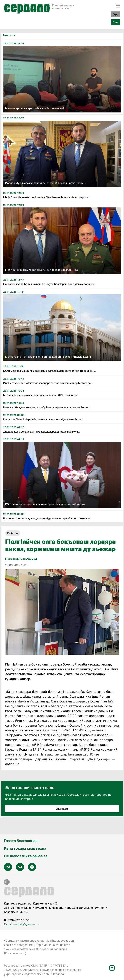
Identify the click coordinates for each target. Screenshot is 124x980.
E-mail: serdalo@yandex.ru (21, 924)
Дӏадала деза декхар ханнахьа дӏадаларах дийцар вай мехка (42, 432)
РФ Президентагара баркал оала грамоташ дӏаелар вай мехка (45, 504)
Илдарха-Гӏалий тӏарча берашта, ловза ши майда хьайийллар (43, 419)
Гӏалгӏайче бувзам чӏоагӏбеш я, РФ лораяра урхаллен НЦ (41, 270)
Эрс (116, 14)
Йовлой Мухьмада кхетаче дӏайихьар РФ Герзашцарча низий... (46, 183)
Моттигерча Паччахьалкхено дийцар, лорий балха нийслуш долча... (49, 357)
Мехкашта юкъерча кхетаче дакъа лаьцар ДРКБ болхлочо (41, 395)
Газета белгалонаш (21, 841)
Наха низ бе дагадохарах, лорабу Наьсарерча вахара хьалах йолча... (47, 407)
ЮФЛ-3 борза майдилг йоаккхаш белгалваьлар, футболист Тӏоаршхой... (49, 371)
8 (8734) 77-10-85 (17, 920)
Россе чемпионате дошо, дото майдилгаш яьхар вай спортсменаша (47, 518)
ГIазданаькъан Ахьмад (21, 559)
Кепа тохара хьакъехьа (25, 848)
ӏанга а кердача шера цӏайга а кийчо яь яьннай (35, 108)
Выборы (13, 533)
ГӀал (116, 22)
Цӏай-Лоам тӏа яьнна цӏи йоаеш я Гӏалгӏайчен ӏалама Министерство (46, 197)
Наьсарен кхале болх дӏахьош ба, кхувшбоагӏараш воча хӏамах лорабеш (49, 284)
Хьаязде (62, 809)
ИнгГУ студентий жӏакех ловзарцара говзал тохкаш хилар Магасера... (48, 383)
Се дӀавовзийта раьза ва (26, 856)
